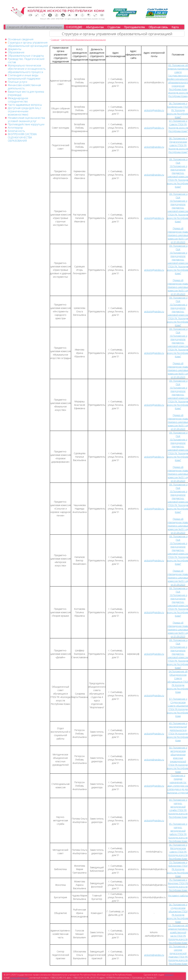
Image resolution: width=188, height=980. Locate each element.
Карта (175, 27)
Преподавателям (134, 27)
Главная (55, 40)
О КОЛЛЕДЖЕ (74, 27)
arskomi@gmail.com (19, 978)
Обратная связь (158, 27)
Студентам (114, 27)
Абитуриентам (95, 27)
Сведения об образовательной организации (35, 27)
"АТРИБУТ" (169, 975)
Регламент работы (178, 895)
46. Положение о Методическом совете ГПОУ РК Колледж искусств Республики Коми (178, 852)
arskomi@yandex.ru (154, 110)
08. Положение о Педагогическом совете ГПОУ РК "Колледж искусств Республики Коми (178, 145)
